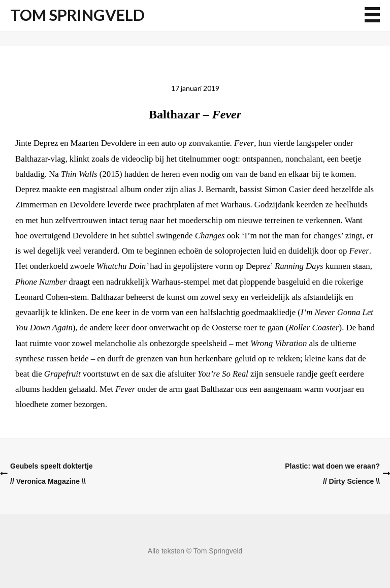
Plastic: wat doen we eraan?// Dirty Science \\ (332, 474)
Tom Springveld (77, 15)
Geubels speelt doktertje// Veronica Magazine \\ (52, 474)
